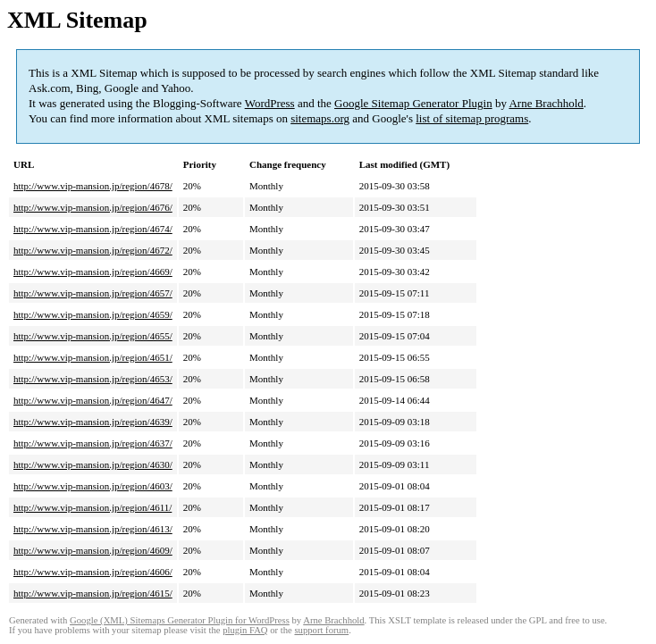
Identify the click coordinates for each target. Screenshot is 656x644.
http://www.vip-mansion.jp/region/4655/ (93, 336)
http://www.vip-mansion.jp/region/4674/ (93, 229)
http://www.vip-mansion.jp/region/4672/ (93, 250)
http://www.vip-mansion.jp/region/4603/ (93, 486)
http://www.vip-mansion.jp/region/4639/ (93, 422)
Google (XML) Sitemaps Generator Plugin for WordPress (180, 620)
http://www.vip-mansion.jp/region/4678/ (93, 186)
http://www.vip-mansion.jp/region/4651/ (93, 357)
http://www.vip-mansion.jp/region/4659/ (93, 314)
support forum (321, 630)
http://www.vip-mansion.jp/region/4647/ (93, 400)
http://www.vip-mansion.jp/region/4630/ (93, 464)
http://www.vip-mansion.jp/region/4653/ (93, 379)
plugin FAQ (245, 630)
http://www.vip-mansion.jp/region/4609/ (93, 550)
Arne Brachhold (546, 103)
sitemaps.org (320, 118)
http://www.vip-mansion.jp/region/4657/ (93, 293)
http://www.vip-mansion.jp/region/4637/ (93, 443)
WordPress (270, 103)
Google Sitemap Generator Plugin (413, 103)
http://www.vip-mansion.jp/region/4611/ (93, 507)
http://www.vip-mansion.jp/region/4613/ (93, 529)
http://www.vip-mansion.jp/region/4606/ (93, 572)
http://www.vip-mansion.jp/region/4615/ (93, 593)
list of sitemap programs (472, 118)
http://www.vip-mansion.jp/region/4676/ (93, 207)
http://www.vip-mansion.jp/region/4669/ (93, 272)
